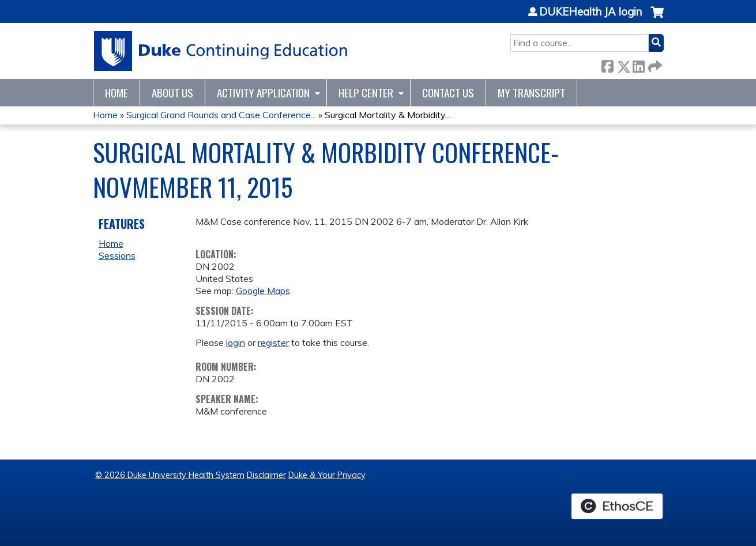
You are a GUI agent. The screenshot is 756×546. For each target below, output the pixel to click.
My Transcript (531, 93)
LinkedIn (638, 64)
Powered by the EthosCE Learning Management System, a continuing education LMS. (617, 506)
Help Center (366, 93)
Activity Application (263, 93)
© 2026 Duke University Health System (170, 475)
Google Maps (263, 291)
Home (116, 93)
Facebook (607, 64)
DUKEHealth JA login (590, 12)
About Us (172, 93)
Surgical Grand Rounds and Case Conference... (221, 115)
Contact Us (448, 93)
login (236, 342)
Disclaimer (266, 475)
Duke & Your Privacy (327, 475)
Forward (654, 64)
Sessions (117, 255)
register (273, 342)
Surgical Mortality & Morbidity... (388, 115)
